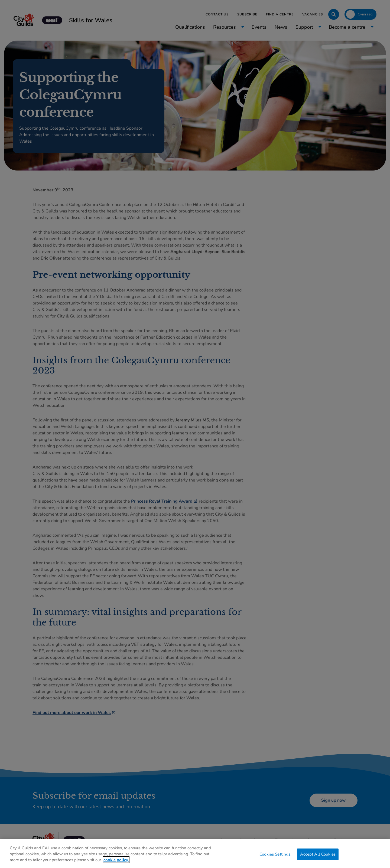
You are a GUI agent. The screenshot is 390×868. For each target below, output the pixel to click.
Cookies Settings (275, 858)
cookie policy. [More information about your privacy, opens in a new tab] (116, 863)
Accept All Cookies (318, 858)
